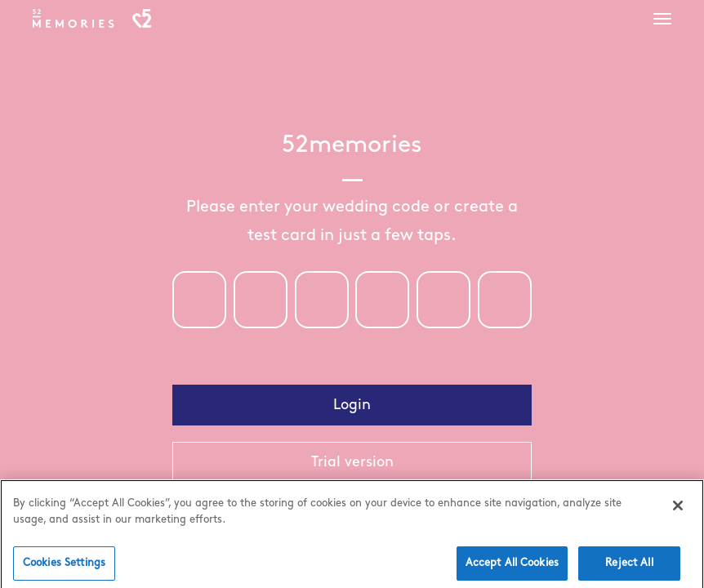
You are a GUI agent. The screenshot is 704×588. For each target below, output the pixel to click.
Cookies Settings (64, 568)
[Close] (678, 510)
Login (352, 405)
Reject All (629, 568)
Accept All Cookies (512, 568)
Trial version (352, 463)
